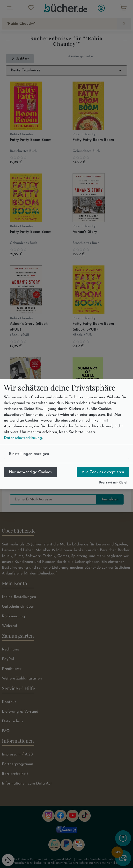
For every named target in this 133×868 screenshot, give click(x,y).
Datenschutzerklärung (23, 438)
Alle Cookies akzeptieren (103, 472)
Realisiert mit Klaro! (113, 483)
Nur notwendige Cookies (30, 472)
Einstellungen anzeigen (29, 454)
